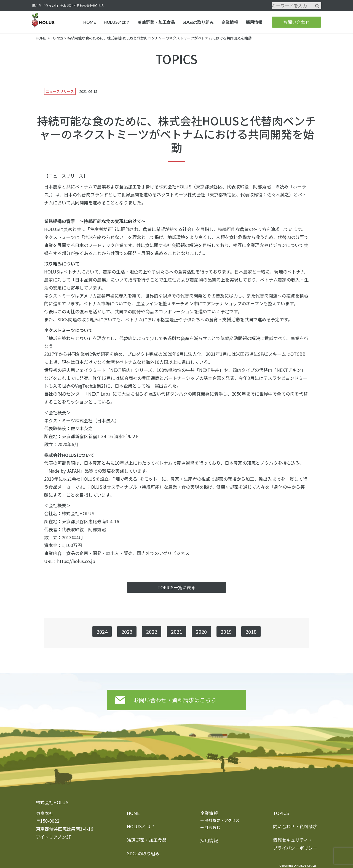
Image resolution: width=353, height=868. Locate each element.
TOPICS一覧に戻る (176, 587)
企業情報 (230, 22)
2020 (201, 632)
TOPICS (57, 38)
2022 (152, 632)
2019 (226, 632)
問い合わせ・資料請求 (295, 826)
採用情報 (254, 22)
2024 (102, 632)
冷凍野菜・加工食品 (156, 22)
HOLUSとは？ (117, 22)
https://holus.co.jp (76, 561)
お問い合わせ (296, 22)
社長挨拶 (213, 827)
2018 (251, 632)
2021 (176, 632)
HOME (90, 22)
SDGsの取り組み (198, 22)
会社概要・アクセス (222, 820)
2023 (127, 632)
